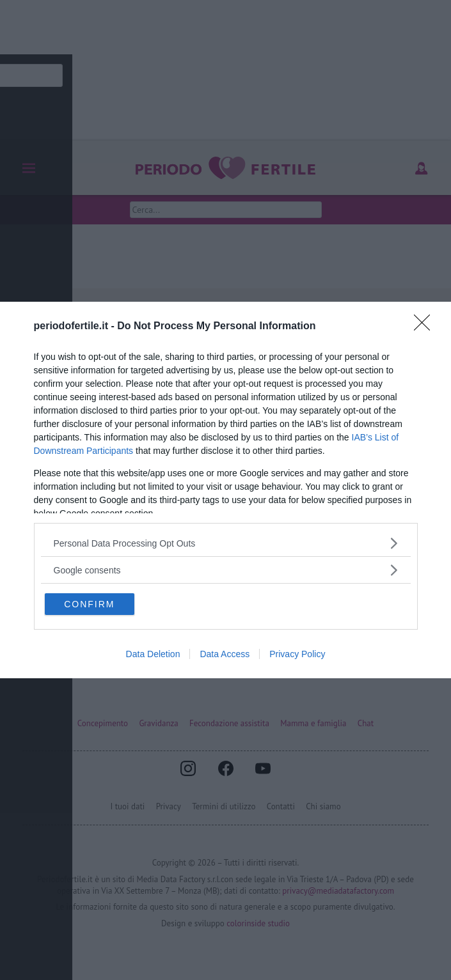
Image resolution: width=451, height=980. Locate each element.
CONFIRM (90, 604)
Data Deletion (153, 654)
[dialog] (225, 490)
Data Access (225, 654)
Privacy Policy (297, 654)
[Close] (426, 327)
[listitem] (226, 543)
